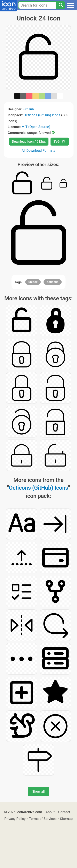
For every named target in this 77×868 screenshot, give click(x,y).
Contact (64, 812)
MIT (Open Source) (36, 127)
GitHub (29, 109)
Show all (38, 792)
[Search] (61, 5)
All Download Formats (38, 150)
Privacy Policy (15, 819)
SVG (59, 142)
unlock (33, 282)
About (50, 812)
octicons (53, 282)
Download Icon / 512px (29, 142)
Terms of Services (43, 819)
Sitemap (66, 819)
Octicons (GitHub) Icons (42, 115)
